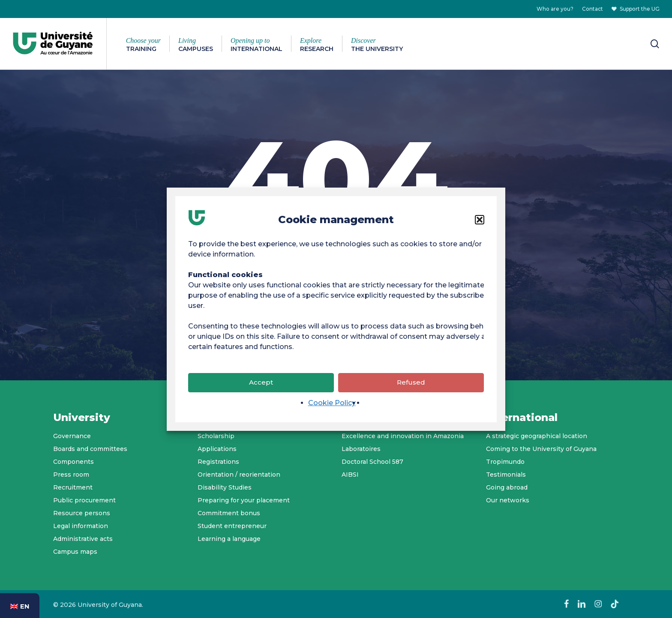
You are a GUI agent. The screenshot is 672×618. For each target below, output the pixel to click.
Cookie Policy (332, 403)
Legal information (81, 526)
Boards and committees (90, 449)
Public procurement (84, 500)
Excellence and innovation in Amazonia (403, 436)
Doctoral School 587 (372, 462)
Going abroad (507, 487)
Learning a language (229, 539)
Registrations (218, 462)
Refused (411, 383)
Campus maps (75, 552)
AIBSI (350, 475)
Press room (71, 475)
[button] (480, 220)
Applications (217, 449)
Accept (261, 383)
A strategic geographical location (537, 436)
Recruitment (73, 487)
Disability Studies (225, 487)
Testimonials (506, 475)
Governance (72, 436)
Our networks (508, 500)
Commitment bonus (229, 513)
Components (73, 462)
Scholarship (216, 436)
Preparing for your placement (244, 500)
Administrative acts (83, 539)
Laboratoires (361, 449)
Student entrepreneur (232, 526)
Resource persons (82, 513)
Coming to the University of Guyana (541, 449)
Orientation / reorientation (239, 475)
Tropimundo (505, 462)
